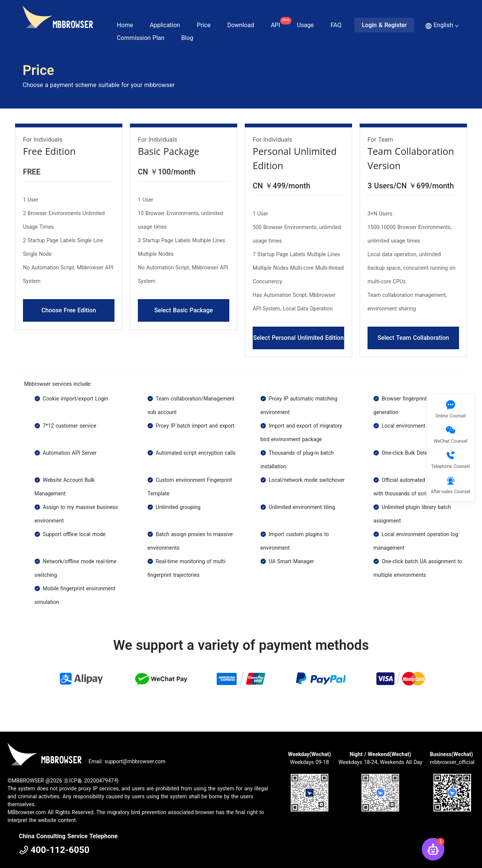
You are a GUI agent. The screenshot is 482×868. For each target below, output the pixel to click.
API (279, 23)
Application (165, 25)
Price (204, 25)
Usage (306, 25)
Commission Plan (140, 38)
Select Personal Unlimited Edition (298, 338)
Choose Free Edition (69, 310)
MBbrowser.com (27, 812)
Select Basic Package (184, 310)
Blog (187, 38)
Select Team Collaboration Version (413, 342)
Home (125, 25)
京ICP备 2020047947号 (91, 781)
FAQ (336, 25)
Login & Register (384, 25)
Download (240, 25)
